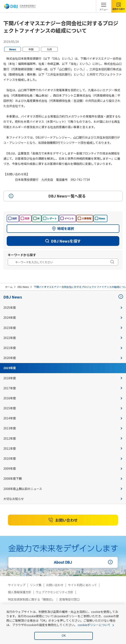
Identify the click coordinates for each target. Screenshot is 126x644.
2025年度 (63, 307)
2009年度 (63, 468)
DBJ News (23, 287)
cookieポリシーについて (94, 625)
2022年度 (63, 338)
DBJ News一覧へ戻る (47, 196)
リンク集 (36, 585)
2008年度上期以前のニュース (63, 489)
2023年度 (63, 328)
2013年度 (63, 428)
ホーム (9, 287)
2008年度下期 (63, 478)
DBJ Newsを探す (63, 241)
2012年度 (63, 438)
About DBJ (84, 562)
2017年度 (63, 388)
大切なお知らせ (63, 499)
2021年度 (63, 348)
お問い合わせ (63, 520)
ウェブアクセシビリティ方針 (55, 592)
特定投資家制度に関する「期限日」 (31, 599)
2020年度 (63, 358)
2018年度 (63, 378)
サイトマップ (17, 585)
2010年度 (63, 458)
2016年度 (63, 398)
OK (64, 635)
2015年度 (63, 408)
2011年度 (63, 448)
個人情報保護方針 (20, 592)
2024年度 (63, 318)
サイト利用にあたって (82, 585)
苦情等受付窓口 (69, 599)
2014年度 (63, 418)
